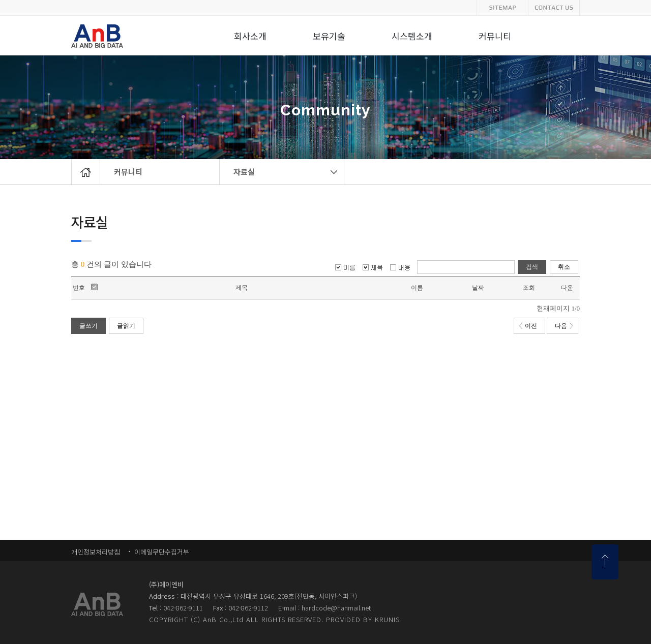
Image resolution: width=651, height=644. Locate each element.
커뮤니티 (128, 172)
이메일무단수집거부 (161, 552)
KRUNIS (387, 619)
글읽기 (126, 326)
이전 (528, 326)
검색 (532, 267)
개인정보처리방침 (96, 552)
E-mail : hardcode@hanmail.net (324, 608)
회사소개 (250, 37)
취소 (564, 267)
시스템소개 (412, 37)
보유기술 (329, 37)
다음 (564, 326)
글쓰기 (88, 326)
